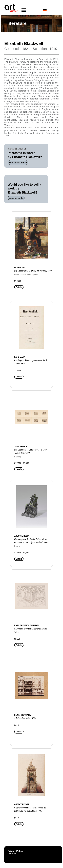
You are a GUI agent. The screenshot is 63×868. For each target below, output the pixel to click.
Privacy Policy (15, 851)
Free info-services (18, 162)
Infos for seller (16, 198)
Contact (12, 854)
